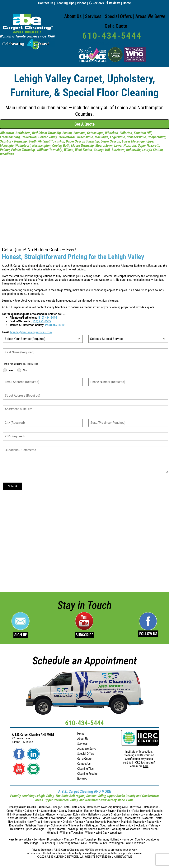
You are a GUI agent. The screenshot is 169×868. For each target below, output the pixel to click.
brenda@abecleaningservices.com (31, 332)
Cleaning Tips (65, 3)
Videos (82, 3)
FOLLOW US (148, 634)
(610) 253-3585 (41, 321)
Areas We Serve (150, 16)
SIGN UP (21, 635)
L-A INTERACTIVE (122, 857)
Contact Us (46, 3)
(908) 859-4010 (55, 325)
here (146, 766)
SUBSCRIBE (84, 635)
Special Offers (118, 16)
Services (93, 16)
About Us (73, 16)
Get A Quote (84, 124)
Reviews (96, 3)
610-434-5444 (112, 36)
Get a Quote (116, 26)
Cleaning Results (87, 774)
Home (127, 3)
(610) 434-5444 (47, 318)
